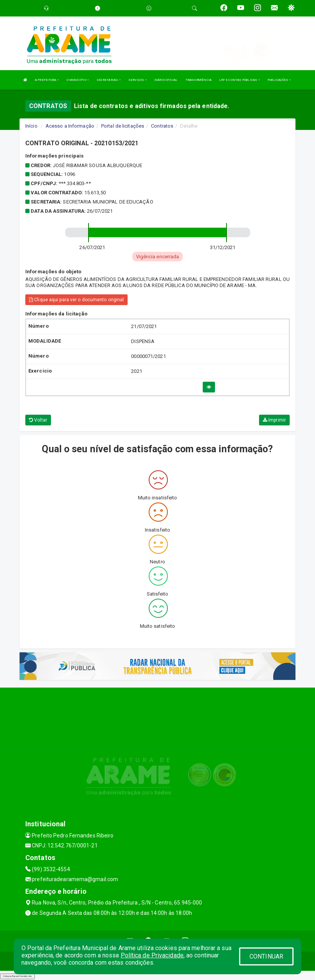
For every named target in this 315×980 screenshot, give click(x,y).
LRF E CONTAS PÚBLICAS (240, 80)
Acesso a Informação (70, 126)
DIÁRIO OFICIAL (166, 80)
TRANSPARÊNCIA (199, 80)
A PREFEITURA (47, 80)
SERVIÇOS (138, 80)
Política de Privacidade (152, 955)
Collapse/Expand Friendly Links (17, 976)
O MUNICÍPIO (78, 80)
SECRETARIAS (109, 80)
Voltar (38, 420)
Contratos (162, 126)
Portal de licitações (123, 126)
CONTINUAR (266, 956)
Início (31, 126)
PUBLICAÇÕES (279, 80)
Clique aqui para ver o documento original (76, 300)
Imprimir (274, 420)
